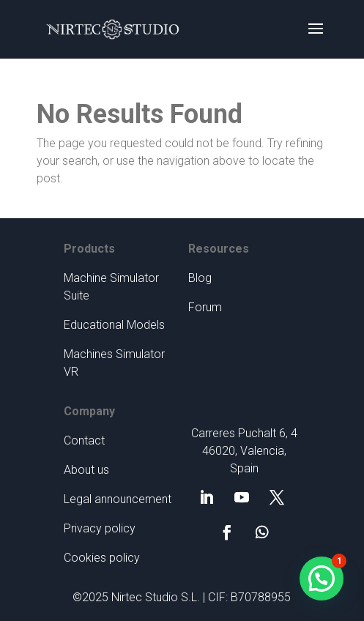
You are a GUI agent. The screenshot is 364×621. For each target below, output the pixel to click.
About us (86, 470)
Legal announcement (118, 499)
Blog (200, 278)
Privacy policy (100, 528)
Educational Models (114, 325)
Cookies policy (102, 558)
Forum (205, 307)
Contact (84, 440)
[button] (322, 579)
